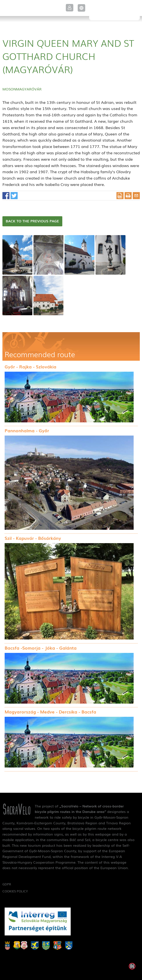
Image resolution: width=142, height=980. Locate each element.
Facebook (6, 196)
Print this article (128, 196)
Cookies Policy (15, 891)
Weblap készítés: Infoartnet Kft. (132, 966)
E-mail (136, 196)
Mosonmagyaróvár (22, 89)
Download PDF (120, 196)
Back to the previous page (32, 221)
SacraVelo (114, 10)
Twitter (14, 196)
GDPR (7, 884)
